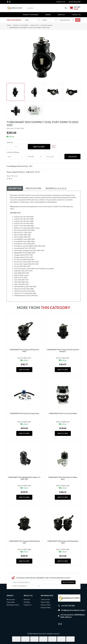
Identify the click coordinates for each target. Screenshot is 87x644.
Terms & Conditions (33, 586)
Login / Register (75, 2)
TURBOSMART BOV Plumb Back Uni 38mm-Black (63, 478)
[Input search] (45, 8)
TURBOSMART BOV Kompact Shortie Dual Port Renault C (63, 350)
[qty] (15, 157)
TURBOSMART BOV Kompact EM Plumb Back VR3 (24, 542)
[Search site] (66, 8)
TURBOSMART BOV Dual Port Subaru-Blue (24, 413)
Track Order (11, 602)
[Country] (34, 157)
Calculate (72, 157)
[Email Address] (36, 582)
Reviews (56, 188)
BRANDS (48, 15)
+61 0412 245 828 (68, 606)
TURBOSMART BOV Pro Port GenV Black (63, 413)
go (78, 20)
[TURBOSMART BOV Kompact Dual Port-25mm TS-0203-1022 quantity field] (17, 147)
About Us (61, 15)
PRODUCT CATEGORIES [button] (31, 15)
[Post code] (53, 157)
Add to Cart (39, 147)
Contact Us (76, 15)
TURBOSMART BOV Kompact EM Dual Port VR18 (24, 350)
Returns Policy (46, 605)
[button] (54, 147)
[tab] (15, 188)
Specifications (33, 188)
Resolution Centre (13, 605)
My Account (11, 599)
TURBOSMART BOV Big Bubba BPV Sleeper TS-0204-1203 (24, 478)
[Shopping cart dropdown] (75, 8)
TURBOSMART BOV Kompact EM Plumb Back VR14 (63, 542)
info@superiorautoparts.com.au (73, 610)
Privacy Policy (44, 586)
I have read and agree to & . (30, 586)
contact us (61, 2)
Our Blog (27, 602)
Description (15, 188)
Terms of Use (45, 599)
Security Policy (46, 607)
